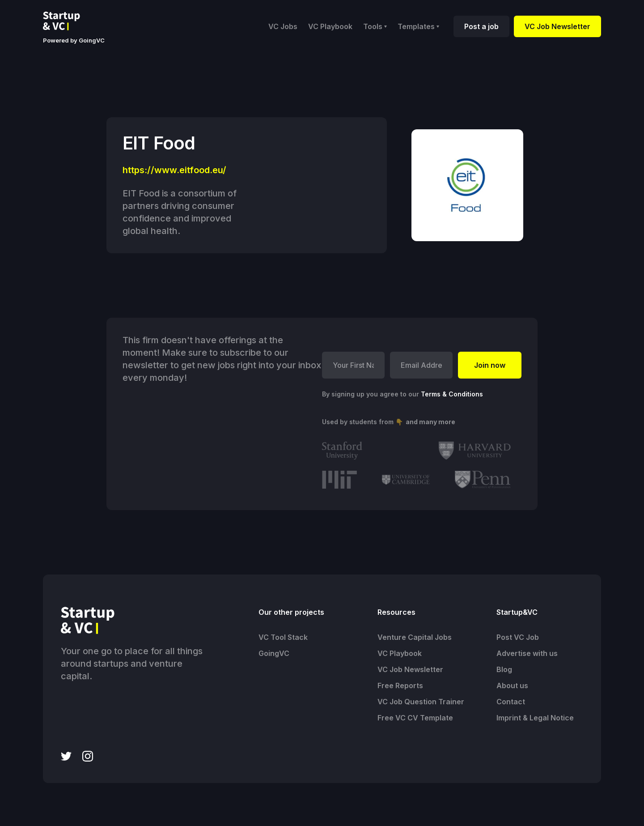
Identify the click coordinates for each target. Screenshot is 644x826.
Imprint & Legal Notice (535, 718)
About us (512, 685)
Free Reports (400, 685)
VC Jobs (283, 26)
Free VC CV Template (415, 718)
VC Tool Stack (283, 637)
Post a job (481, 26)
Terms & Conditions (452, 394)
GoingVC (274, 653)
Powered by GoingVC (74, 40)
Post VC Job (518, 637)
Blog (504, 669)
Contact (511, 702)
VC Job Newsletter (557, 26)
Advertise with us (527, 653)
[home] (68, 21)
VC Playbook (330, 26)
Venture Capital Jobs (415, 637)
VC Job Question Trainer (421, 702)
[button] (375, 26)
